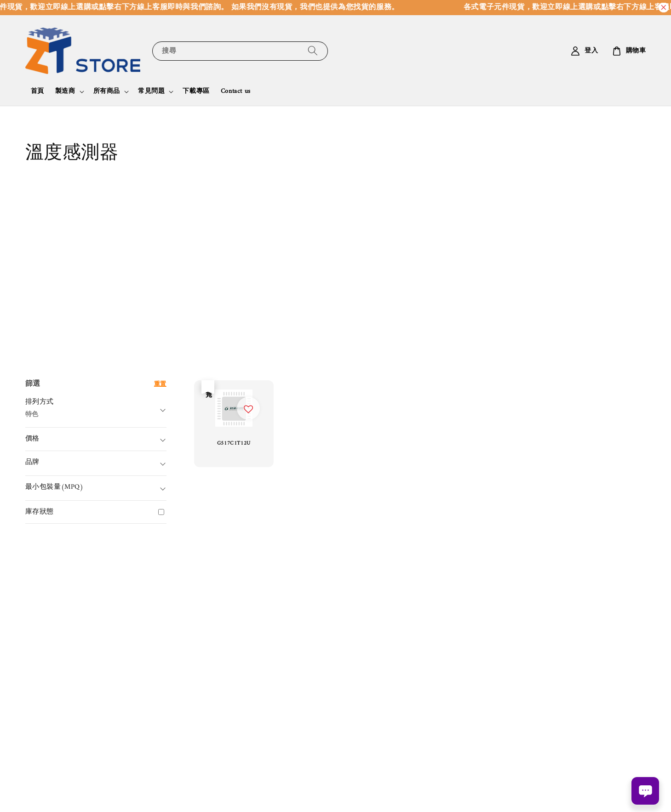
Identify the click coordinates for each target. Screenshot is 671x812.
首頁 (37, 91)
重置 (160, 384)
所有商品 (107, 91)
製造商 (65, 91)
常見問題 (151, 91)
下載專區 (196, 91)
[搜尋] (313, 51)
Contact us (236, 91)
